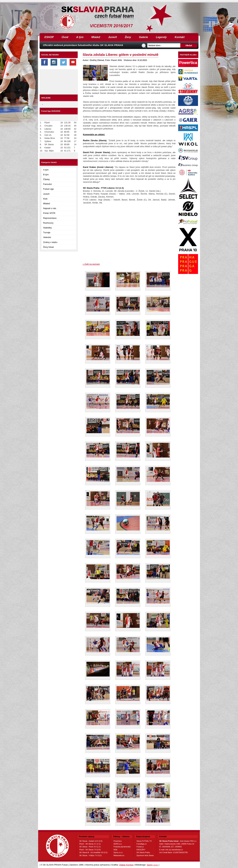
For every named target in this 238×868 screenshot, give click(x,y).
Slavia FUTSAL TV (144, 841)
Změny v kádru (50, 242)
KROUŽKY (141, 850)
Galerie (143, 37)
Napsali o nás (50, 208)
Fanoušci (48, 184)
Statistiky (47, 228)
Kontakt (180, 37)
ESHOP (49, 37)
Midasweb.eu (119, 855)
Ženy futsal (48, 247)
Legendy (161, 37)
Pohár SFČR (49, 213)
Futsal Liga (48, 189)
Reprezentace (50, 218)
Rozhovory (48, 223)
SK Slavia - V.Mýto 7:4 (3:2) (90, 855)
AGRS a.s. (118, 844)
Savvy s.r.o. (118, 852)
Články (46, 179)
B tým (46, 175)
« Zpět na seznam (91, 264)
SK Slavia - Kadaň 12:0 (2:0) (91, 841)
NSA (115, 850)
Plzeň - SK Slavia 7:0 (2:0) (90, 850)
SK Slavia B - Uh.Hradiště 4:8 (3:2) (93, 852)
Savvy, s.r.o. (152, 865)
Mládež (96, 37)
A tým (80, 37)
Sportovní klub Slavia (145, 855)
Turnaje (47, 232)
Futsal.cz (140, 847)
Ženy (128, 37)
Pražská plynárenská (122, 847)
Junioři (112, 37)
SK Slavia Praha (143, 852)
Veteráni (47, 237)
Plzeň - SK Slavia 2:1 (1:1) (90, 844)
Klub (45, 199)
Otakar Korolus (126, 865)
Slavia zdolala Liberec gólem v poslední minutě (120, 55)
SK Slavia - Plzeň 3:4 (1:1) (90, 847)
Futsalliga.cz (142, 844)
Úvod (65, 37)
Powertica (118, 841)
